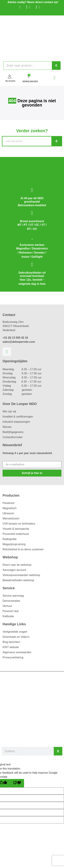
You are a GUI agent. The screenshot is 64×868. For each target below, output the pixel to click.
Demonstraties (11, 601)
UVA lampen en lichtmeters (19, 524)
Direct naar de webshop (17, 565)
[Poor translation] (17, 783)
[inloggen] (10, 77)
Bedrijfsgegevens (13, 432)
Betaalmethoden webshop (18, 580)
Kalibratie (8, 616)
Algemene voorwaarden (17, 652)
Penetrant (8, 503)
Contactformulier (13, 437)
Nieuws (7, 427)
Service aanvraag (13, 596)
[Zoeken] (56, 66)
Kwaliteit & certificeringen (18, 417)
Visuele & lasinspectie (16, 529)
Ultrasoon (8, 513)
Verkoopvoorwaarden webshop (21, 575)
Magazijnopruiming (14, 544)
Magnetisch (10, 508)
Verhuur (7, 606)
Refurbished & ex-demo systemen (23, 549)
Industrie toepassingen (16, 422)
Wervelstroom (11, 518)
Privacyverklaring (13, 657)
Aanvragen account (14, 570)
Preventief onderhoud (16, 534)
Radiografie (10, 539)
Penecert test (11, 611)
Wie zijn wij (9, 411)
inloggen (10, 81)
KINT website (11, 647)
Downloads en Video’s (16, 637)
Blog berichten (11, 642)
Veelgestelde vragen (15, 632)
